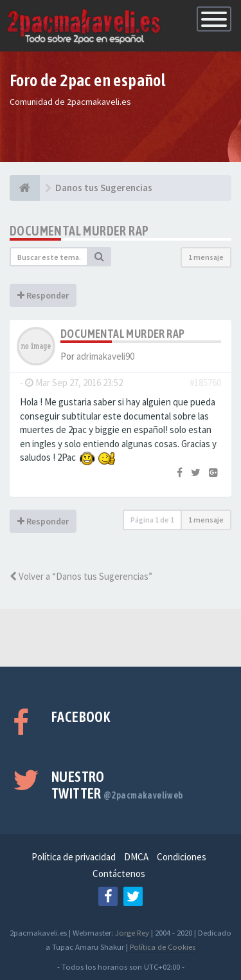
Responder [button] (43, 295)
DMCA (136, 857)
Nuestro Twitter (117, 785)
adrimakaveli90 (105, 356)
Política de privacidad (74, 857)
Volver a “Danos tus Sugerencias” (81, 576)
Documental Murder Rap (79, 231)
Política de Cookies (163, 947)
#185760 (205, 383)
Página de (152, 520)
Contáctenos (119, 874)
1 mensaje (206, 257)
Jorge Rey (132, 932)
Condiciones (182, 857)
